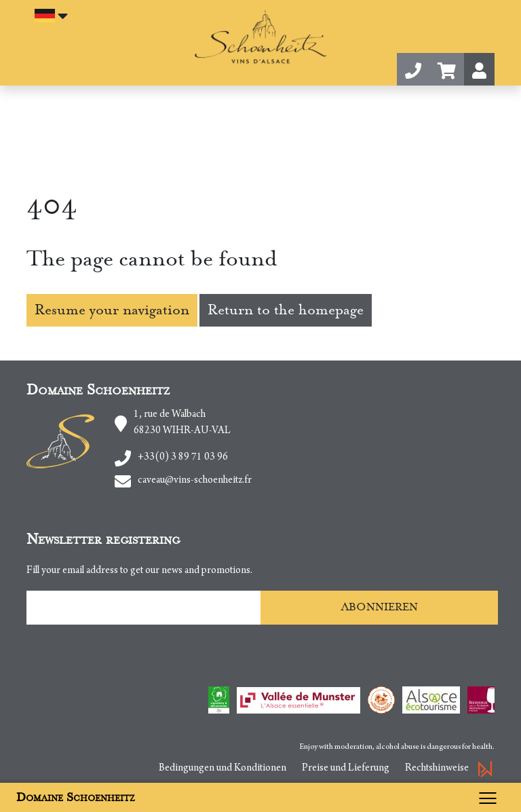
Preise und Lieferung (346, 769)
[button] (447, 69)
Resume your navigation (112, 310)
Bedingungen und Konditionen (223, 769)
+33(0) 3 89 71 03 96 (183, 458)
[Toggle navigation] (491, 797)
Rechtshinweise (437, 769)
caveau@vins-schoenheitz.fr (195, 481)
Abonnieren (380, 607)
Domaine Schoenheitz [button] (76, 797)
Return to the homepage (286, 310)
